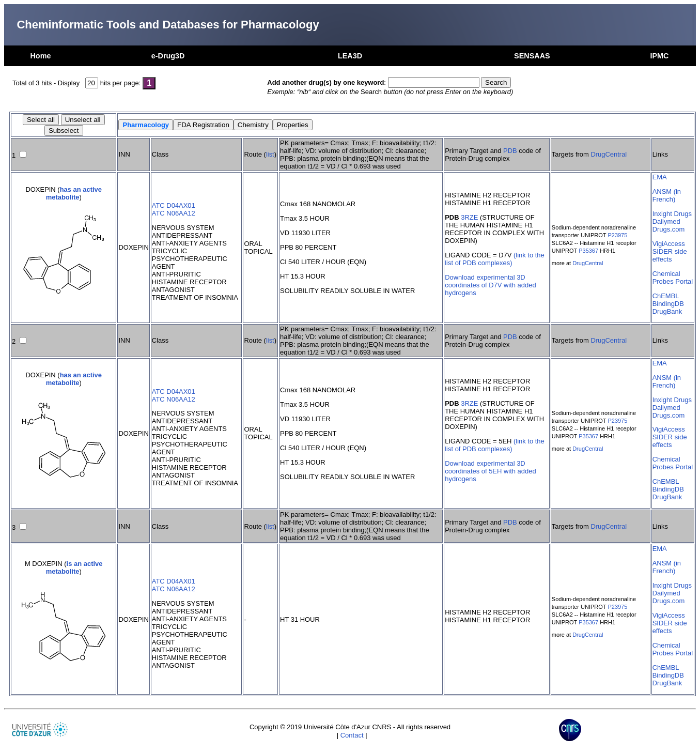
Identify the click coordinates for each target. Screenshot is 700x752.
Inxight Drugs (672, 214)
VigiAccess (669, 244)
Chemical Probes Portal (673, 278)
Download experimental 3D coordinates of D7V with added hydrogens (490, 285)
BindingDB (668, 304)
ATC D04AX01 (174, 205)
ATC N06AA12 (174, 213)
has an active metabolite (74, 193)
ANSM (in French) (667, 195)
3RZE (469, 217)
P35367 (588, 251)
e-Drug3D (168, 56)
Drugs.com (669, 229)
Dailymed (666, 221)
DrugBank (667, 311)
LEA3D (350, 56)
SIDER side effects (670, 255)
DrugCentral (609, 154)
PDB (510, 151)
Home (40, 56)
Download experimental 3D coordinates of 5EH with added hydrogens (490, 471)
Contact (352, 735)
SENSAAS (532, 56)
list (270, 154)
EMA (660, 177)
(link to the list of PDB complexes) (495, 259)
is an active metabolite (74, 567)
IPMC (660, 56)
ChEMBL (666, 296)
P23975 (617, 235)
